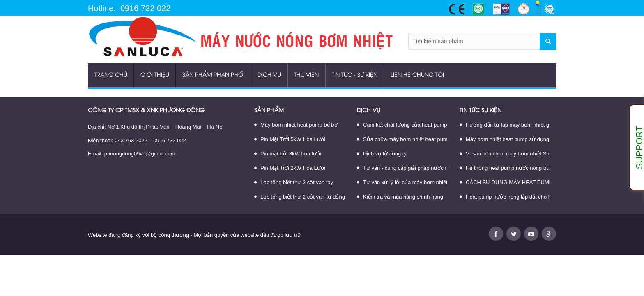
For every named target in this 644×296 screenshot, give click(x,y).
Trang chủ (111, 75)
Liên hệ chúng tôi (417, 75)
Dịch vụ (269, 75)
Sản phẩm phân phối (213, 75)
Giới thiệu (155, 75)
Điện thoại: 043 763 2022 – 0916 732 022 (137, 140)
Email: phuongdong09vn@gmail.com (132, 154)
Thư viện (306, 75)
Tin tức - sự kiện (355, 75)
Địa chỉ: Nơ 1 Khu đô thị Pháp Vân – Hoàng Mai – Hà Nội (156, 127)
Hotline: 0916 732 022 (129, 8)
